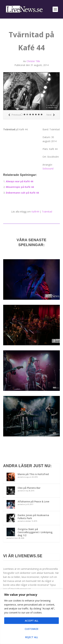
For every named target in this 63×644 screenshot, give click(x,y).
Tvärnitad (47, 212)
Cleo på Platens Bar (29, 488)
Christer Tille (33, 61)
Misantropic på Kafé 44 (20, 187)
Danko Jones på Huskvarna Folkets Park (33, 517)
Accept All (32, 621)
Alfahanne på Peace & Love (33, 501)
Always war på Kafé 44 (19, 181)
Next (50, 115)
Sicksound (48, 169)
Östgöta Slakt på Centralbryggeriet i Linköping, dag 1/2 (35, 532)
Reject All (32, 637)
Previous (15, 115)
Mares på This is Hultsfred (33, 474)
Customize (32, 629)
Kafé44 (35, 212)
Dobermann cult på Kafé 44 (22, 193)
